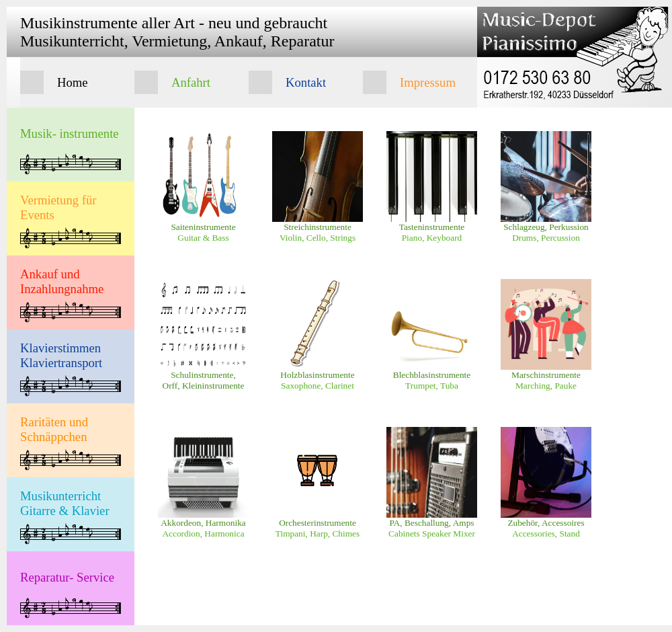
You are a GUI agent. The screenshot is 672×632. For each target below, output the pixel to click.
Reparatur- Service (67, 577)
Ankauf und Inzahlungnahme (62, 281)
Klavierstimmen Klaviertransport (61, 355)
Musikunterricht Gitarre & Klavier (65, 503)
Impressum (428, 82)
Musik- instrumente (70, 133)
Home (73, 82)
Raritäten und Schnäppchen (54, 429)
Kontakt (306, 82)
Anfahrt (191, 82)
